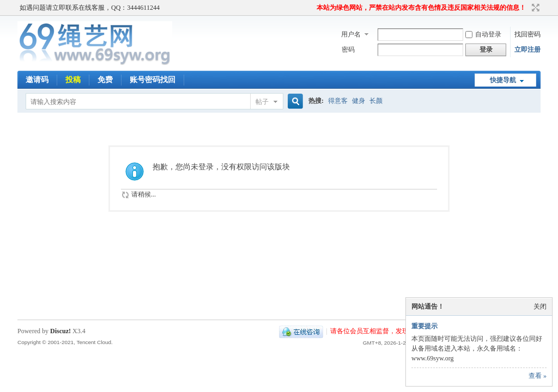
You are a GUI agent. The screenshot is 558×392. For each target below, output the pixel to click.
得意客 (338, 101)
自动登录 (483, 34)
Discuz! (60, 331)
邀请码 (37, 80)
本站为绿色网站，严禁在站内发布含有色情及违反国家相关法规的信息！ (421, 8)
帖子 (262, 102)
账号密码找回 (153, 80)
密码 (348, 50)
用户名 (351, 34)
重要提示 (424, 326)
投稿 (73, 80)
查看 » (538, 376)
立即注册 (527, 50)
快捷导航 (503, 80)
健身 (359, 101)
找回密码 (527, 34)
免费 (105, 80)
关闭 (540, 307)
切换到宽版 (534, 8)
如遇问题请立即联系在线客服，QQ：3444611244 (90, 8)
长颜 (376, 101)
